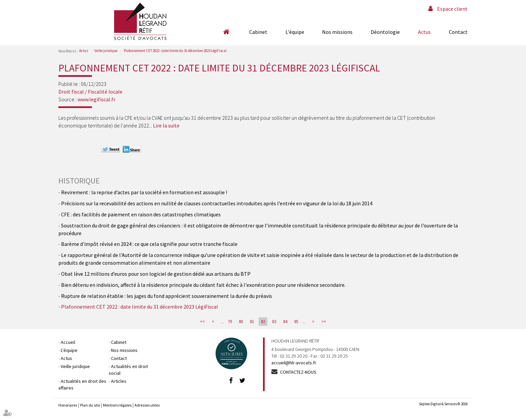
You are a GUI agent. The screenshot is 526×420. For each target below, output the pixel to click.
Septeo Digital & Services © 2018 (443, 404)
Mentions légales (117, 405)
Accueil (226, 32)
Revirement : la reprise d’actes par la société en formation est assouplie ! (144, 192)
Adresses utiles (147, 405)
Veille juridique (106, 51)
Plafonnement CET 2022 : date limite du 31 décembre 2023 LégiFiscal (175, 51)
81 (252, 322)
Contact (458, 32)
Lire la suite (166, 125)
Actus (424, 32)
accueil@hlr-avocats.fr (294, 363)
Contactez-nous (298, 372)
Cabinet (258, 32)
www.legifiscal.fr (96, 99)
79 (230, 322)
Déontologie (385, 32)
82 (263, 322)
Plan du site (90, 405)
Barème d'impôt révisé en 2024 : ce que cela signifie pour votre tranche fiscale (149, 244)
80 (241, 322)
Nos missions (337, 32)
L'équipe (295, 32)
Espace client (452, 9)
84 (285, 322)
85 (296, 322)
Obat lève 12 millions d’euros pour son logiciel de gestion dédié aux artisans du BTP (156, 274)
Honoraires (68, 405)
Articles (119, 381)
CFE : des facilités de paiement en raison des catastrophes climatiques (141, 214)
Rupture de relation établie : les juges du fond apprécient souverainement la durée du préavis (167, 296)
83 (274, 322)
